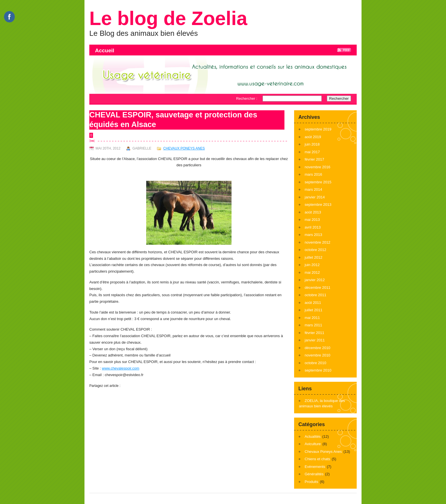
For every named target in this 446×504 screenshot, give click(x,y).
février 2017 (314, 159)
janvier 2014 (315, 197)
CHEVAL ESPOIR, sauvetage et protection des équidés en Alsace (173, 120)
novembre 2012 (317, 242)
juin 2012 (312, 265)
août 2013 (313, 212)
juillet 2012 (313, 257)
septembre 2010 (318, 370)
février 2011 (314, 333)
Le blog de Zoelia (168, 18)
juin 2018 (312, 144)
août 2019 (313, 137)
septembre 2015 (318, 182)
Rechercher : (247, 98)
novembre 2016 (317, 167)
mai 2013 (312, 220)
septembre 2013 (318, 205)
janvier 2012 (315, 280)
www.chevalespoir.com (121, 368)
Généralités (314, 474)
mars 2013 (313, 235)
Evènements (315, 467)
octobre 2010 (315, 363)
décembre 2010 (317, 348)
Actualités (313, 436)
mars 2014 (313, 189)
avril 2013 (313, 227)
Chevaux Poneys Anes (184, 148)
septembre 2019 (318, 129)
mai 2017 (312, 152)
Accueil (105, 50)
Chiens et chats (317, 459)
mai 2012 (312, 272)
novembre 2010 (317, 355)
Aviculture (313, 444)
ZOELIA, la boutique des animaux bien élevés (322, 404)
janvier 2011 (315, 340)
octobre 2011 (315, 295)
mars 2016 (313, 174)
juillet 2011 (313, 310)
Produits (311, 482)
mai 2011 (312, 318)
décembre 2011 (317, 288)
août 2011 (313, 303)
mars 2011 (313, 325)
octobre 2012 (315, 250)
